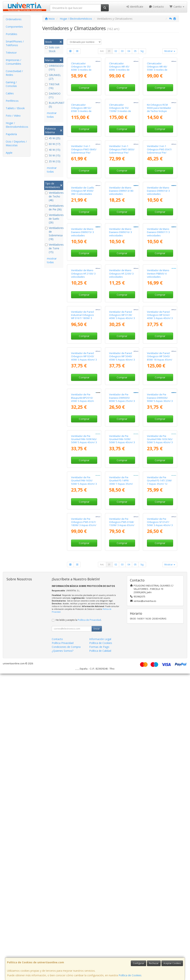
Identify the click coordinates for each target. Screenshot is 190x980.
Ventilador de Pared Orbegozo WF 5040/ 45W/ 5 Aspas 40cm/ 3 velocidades (122, 562)
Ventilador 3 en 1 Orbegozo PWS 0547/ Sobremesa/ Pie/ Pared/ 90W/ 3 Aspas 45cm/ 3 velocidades (159, 229)
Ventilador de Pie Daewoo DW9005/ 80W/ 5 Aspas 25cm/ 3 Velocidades (122, 629)
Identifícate (135, 7)
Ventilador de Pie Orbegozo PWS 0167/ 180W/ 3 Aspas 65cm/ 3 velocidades (84, 830)
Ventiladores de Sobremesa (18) (54, 233)
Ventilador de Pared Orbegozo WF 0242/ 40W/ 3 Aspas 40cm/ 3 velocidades (160, 495)
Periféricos (12, 101)
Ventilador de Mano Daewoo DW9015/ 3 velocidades (82, 360)
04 (129, 51)
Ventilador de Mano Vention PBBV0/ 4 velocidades (158, 427)
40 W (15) (53, 150)
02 (116, 51)
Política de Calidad (100, 957)
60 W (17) (53, 144)
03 (122, 51)
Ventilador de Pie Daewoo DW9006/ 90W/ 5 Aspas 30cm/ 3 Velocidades (160, 629)
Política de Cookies (130, 975)
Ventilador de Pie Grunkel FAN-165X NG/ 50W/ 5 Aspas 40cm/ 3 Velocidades (160, 696)
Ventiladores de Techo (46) (54, 196)
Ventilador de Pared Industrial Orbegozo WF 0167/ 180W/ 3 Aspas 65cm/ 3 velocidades (82, 497)
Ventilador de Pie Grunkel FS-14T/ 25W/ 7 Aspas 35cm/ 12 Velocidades (159, 763)
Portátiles (12, 34)
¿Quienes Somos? (63, 957)
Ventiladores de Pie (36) (54, 208)
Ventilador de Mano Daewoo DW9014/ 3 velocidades (158, 293)
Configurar (139, 963)
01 (109, 51)
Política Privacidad (63, 949)
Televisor (11, 53)
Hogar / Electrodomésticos (17, 125)
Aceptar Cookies (172, 963)
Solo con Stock (52, 49)
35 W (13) (53, 161)
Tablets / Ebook (15, 108)
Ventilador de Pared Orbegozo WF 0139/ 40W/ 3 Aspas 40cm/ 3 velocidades (122, 495)
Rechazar (154, 963)
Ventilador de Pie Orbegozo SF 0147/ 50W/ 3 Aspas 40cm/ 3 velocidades (160, 830)
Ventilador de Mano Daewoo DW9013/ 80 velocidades (121, 293)
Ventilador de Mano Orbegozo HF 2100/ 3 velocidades (83, 427)
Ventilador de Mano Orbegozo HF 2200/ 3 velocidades (121, 427)
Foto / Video (13, 116)
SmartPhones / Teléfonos (15, 43)
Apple (9, 153)
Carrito (177, 7)
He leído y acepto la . (79, 926)
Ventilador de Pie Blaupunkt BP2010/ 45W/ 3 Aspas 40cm (82, 628)
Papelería (11, 134)
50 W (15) (53, 155)
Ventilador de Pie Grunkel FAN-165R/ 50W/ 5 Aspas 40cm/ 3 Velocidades (122, 696)
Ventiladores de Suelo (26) (54, 219)
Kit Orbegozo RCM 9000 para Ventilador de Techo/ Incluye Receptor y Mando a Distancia (159, 162)
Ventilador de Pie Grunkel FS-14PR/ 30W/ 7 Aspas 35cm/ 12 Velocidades (121, 763)
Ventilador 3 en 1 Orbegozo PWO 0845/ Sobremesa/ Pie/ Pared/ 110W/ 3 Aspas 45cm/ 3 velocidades (84, 229)
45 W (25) (53, 138)
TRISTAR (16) (52, 86)
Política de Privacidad (89, 926)
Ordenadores (14, 19)
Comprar (84, 113)
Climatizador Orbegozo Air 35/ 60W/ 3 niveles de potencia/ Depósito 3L (83, 94)
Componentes (14, 27)
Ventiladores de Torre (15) (54, 248)
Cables (10, 93)
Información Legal (100, 945)
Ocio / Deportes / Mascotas (16, 143)
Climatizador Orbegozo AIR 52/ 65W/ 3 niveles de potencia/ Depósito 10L (82, 162)
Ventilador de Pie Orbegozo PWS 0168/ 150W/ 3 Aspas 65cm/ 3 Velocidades (122, 830)
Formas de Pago (99, 953)
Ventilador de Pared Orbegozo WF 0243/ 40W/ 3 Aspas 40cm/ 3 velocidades (84, 562)
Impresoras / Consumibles (13, 62)
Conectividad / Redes (14, 73)
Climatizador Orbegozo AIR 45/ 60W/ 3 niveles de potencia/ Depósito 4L (122, 94)
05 (135, 51)
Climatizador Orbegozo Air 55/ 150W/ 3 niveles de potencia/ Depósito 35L (120, 162)
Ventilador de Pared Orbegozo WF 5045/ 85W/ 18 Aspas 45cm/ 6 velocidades (160, 562)
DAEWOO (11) (53, 95)
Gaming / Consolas (11, 84)
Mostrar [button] (170, 51)
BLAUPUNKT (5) (54, 105)
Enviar (97, 935)
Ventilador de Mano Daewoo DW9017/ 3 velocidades (158, 360)
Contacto (156, 7)
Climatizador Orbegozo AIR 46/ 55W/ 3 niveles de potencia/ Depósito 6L (159, 94)
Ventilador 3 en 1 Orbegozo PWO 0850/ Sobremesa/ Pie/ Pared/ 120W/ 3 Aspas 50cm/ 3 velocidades (122, 229)
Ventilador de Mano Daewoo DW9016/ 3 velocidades (121, 360)
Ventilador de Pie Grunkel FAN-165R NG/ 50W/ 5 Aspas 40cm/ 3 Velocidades (84, 696)
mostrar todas (52, 115)
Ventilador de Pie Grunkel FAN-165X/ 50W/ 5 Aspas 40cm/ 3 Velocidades (84, 763)
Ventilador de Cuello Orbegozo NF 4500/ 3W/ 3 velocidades (83, 293)
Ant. (102, 51)
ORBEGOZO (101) (54, 68)
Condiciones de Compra (66, 953)
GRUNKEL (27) (53, 77)
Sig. (142, 51)
